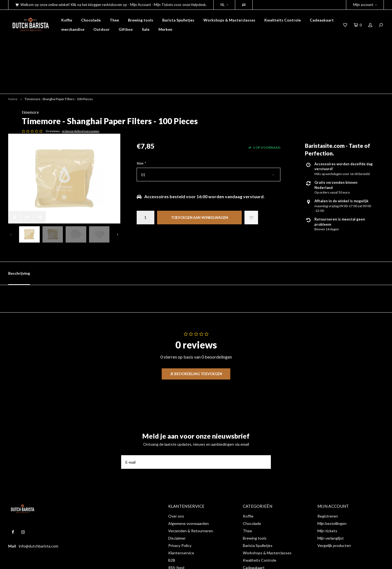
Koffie (67, 20)
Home (13, 60)
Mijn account (365, 5)
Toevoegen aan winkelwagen (200, 188)
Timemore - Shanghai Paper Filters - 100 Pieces (59, 60)
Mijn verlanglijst (331, 490)
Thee (114, 20)
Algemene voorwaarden (189, 476)
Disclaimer (177, 490)
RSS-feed (176, 520)
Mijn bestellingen (332, 476)
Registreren (328, 468)
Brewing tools (141, 20)
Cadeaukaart (322, 20)
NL (224, 5)
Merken (165, 29)
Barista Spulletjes (178, 20)
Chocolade (91, 20)
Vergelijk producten (334, 498)
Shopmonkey (94, 561)
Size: (141, 134)
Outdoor (102, 29)
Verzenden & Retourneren (191, 483)
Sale (146, 29)
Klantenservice (181, 505)
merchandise (73, 29)
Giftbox (126, 29)
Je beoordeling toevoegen (196, 326)
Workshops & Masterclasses (229, 20)
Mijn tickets (327, 483)
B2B (172, 513)
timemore (145, 74)
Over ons (176, 468)
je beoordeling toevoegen (196, 102)
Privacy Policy (180, 498)
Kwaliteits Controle (283, 20)
